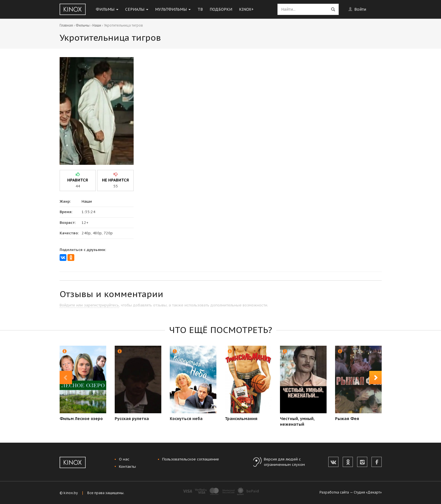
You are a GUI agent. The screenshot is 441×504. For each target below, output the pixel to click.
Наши (97, 25)
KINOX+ (246, 9)
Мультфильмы (173, 9)
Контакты (127, 467)
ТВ (200, 9)
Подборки (221, 9)
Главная (66, 25)
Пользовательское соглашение (191, 459)
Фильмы (107, 9)
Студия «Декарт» (368, 492)
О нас (124, 459)
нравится (78, 180)
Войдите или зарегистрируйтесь (89, 305)
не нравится (115, 180)
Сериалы (137, 9)
